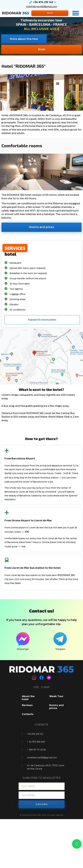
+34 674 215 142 (43, 2)
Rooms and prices (56, 707)
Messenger (23, 649)
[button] (50, 13)
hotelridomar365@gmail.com (41, 7)
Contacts (28, 714)
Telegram (60, 649)
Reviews (27, 705)
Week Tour (56, 696)
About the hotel (28, 698)
